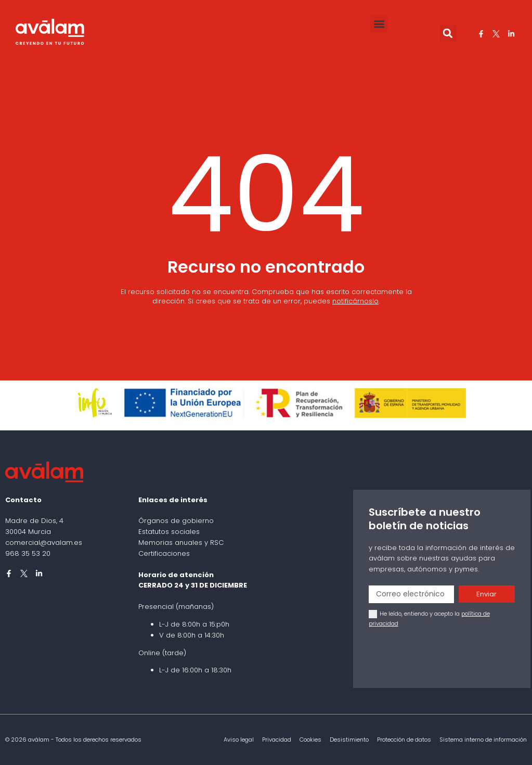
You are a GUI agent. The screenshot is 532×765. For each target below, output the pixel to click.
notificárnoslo (355, 301)
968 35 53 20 (28, 553)
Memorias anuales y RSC (181, 543)
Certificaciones (164, 553)
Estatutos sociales (169, 532)
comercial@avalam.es (44, 543)
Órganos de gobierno (176, 521)
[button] (379, 24)
